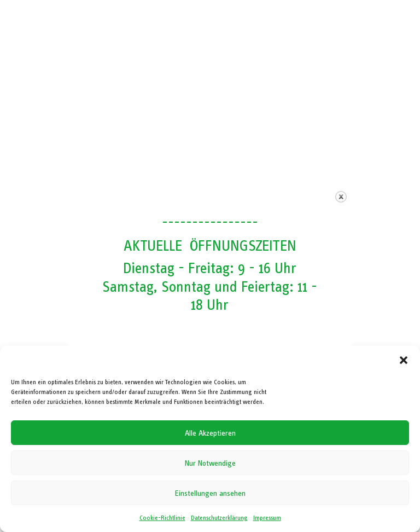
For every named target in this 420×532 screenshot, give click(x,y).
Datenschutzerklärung (219, 518)
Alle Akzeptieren (210, 433)
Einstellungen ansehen (210, 493)
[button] (404, 360)
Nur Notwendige (210, 463)
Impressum (267, 518)
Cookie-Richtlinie (162, 518)
